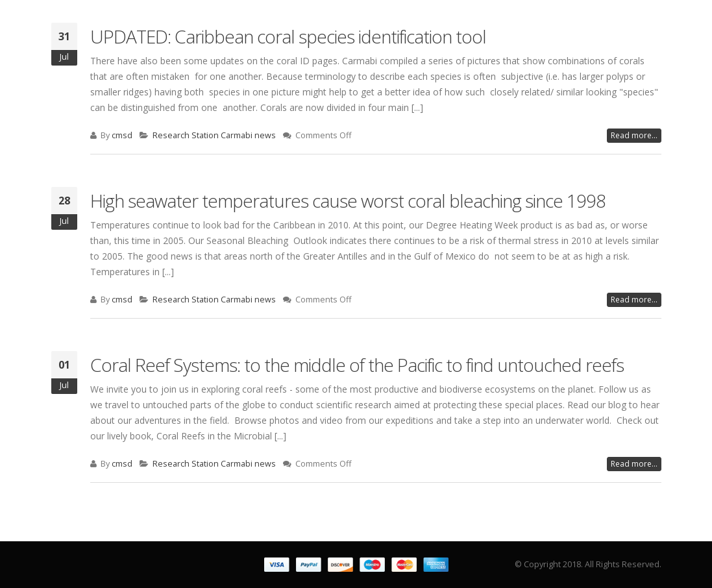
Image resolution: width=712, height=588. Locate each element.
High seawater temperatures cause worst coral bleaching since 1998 (348, 201)
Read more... (634, 135)
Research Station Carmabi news (214, 135)
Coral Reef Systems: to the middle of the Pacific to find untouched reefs (357, 365)
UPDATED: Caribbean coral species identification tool (288, 36)
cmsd (122, 135)
